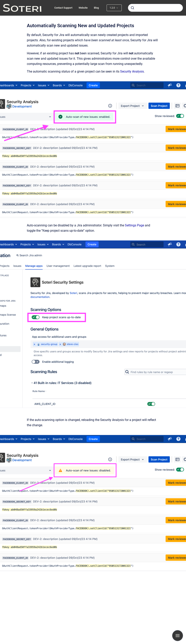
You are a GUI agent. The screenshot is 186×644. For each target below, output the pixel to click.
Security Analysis (132, 71)
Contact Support (63, 8)
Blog (96, 8)
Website (83, 8)
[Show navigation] (178, 636)
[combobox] (155, 8)
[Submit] (132, 8)
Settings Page (134, 225)
